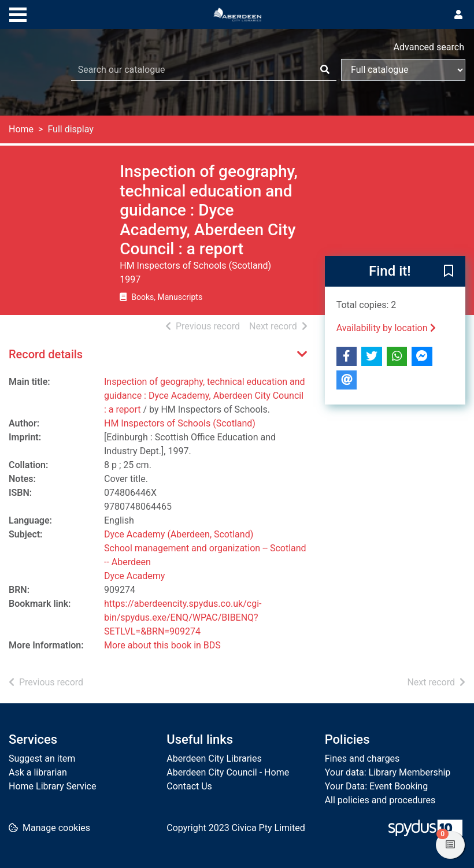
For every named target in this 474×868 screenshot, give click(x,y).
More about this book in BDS (162, 645)
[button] (449, 272)
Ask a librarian (38, 772)
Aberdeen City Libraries (214, 758)
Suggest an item (42, 758)
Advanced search (429, 47)
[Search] (325, 70)
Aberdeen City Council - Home (228, 772)
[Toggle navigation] (18, 13)
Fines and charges (362, 758)
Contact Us (189, 786)
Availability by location (386, 328)
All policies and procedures (380, 800)
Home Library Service (52, 786)
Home (21, 129)
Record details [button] (46, 354)
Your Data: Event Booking (377, 786)
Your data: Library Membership (388, 772)
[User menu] (458, 15)
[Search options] (403, 70)
